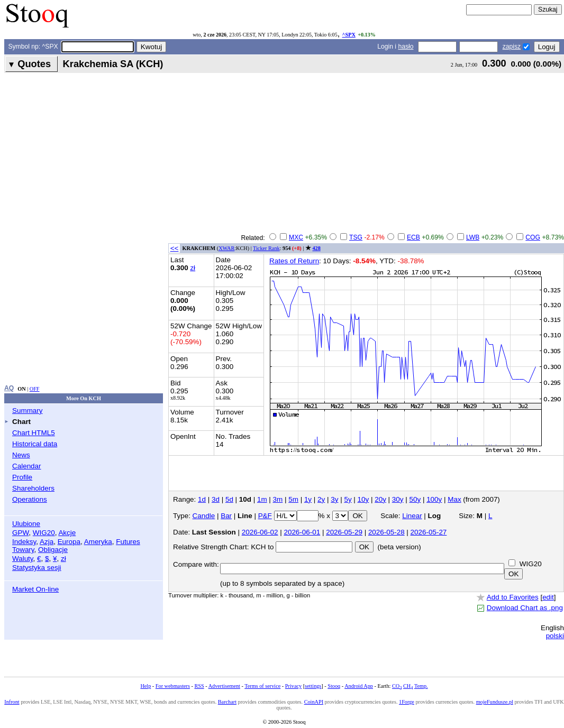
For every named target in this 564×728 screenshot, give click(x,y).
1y (308, 499)
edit (548, 597)
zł (63, 559)
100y (434, 499)
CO (397, 686)
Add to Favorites (513, 597)
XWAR (226, 248)
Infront (12, 702)
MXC (296, 237)
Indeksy (24, 542)
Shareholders (33, 488)
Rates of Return (294, 261)
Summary (28, 411)
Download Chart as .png (525, 608)
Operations (30, 499)
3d (216, 499)
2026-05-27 (429, 532)
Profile (22, 477)
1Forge (407, 702)
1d (202, 499)
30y (398, 499)
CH (408, 686)
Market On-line (35, 589)
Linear (412, 516)
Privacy (293, 686)
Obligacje (53, 550)
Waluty (23, 559)
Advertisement (224, 686)
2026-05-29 (344, 532)
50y (415, 499)
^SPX (349, 35)
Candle (204, 516)
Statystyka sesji (37, 568)
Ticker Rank (266, 248)
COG (533, 237)
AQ (9, 388)
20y (380, 499)
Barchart (227, 702)
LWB (473, 237)
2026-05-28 (386, 532)
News (21, 455)
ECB (413, 237)
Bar (226, 516)
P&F (265, 516)
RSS (199, 686)
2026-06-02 (260, 532)
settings (313, 686)
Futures (128, 542)
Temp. (421, 686)
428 (316, 248)
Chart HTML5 (34, 433)
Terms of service (262, 686)
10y (363, 499)
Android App (359, 686)
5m (293, 499)
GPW (20, 533)
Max (454, 499)
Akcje (67, 533)
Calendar (27, 466)
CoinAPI (314, 702)
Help (145, 686)
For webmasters (173, 686)
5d (229, 499)
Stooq (334, 686)
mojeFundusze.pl (495, 702)
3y (334, 499)
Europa (69, 542)
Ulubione (26, 524)
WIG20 (44, 533)
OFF (35, 389)
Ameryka (98, 542)
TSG (356, 237)
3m (278, 499)
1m (262, 499)
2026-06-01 (302, 532)
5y (348, 499)
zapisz (512, 47)
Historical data (35, 444)
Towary (23, 550)
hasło (406, 47)
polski (555, 636)
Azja (47, 542)
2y (321, 499)
